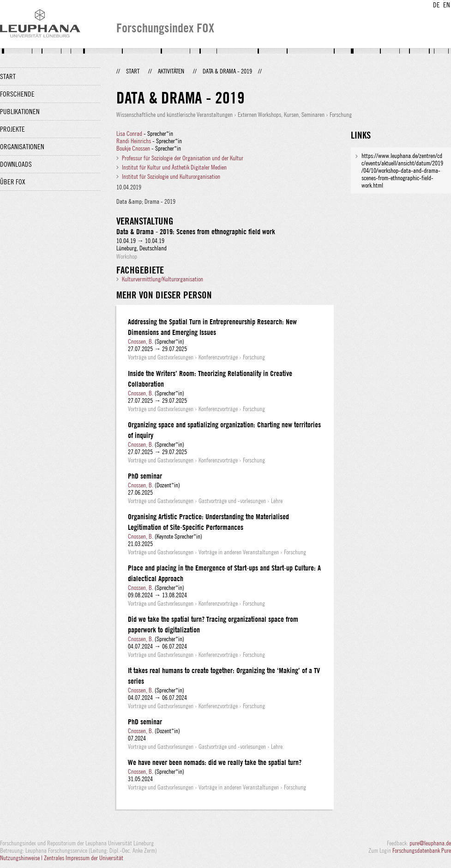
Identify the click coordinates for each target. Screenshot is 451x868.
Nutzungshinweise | (22, 858)
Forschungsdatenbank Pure (422, 850)
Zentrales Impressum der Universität (84, 858)
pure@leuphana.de (430, 843)
